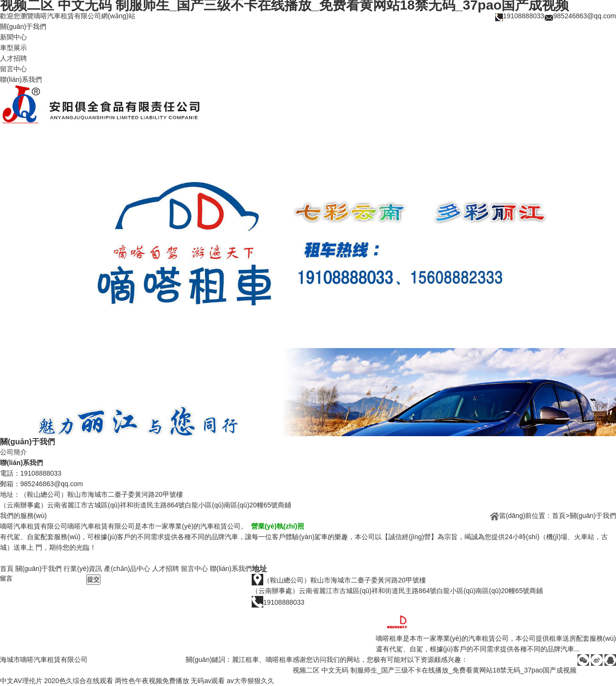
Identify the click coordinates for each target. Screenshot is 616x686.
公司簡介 (13, 452)
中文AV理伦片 (21, 681)
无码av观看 (208, 681)
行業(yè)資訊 (83, 569)
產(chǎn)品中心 (127, 569)
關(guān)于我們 (23, 26)
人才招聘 (13, 58)
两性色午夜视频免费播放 (152, 681)
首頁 (559, 516)
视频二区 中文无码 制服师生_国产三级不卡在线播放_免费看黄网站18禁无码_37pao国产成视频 (435, 670)
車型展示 (13, 48)
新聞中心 (13, 37)
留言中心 (13, 69)
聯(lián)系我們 (21, 79)
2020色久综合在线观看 (79, 681)
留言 (47, 578)
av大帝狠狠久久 (250, 681)
